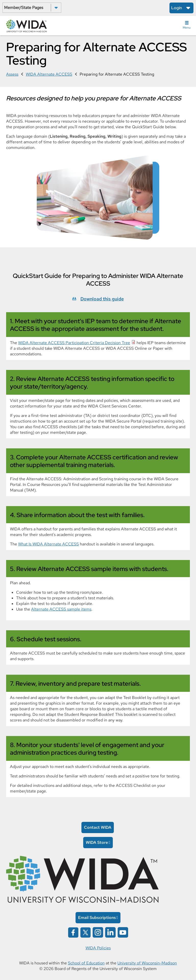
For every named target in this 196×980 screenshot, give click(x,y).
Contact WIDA (98, 827)
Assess (12, 74)
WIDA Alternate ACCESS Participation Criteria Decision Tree (74, 343)
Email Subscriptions (97, 918)
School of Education (86, 963)
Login (177, 8)
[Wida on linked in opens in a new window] (110, 932)
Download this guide (102, 299)
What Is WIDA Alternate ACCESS (48, 544)
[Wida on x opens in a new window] (85, 932)
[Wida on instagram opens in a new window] (98, 932)
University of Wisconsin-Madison (147, 963)
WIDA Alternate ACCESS (49, 74)
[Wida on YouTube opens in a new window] (123, 932)
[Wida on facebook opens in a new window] (73, 932)
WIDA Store (97, 842)
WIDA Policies (98, 948)
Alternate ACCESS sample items (61, 609)
